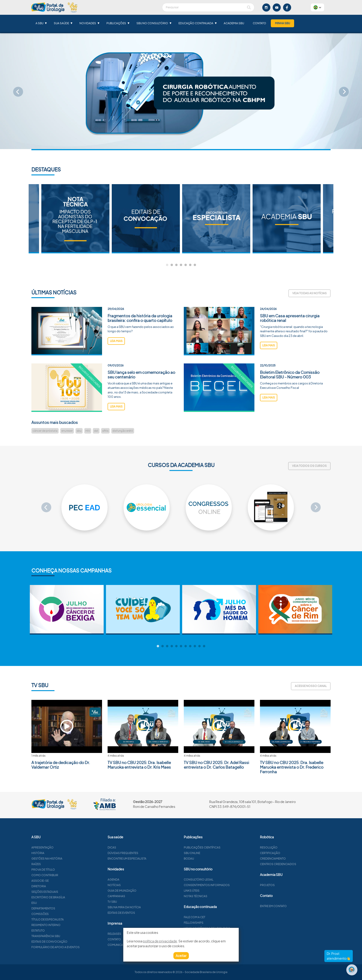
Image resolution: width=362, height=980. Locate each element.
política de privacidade (160, 941)
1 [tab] (167, 265)
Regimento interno (68, 925)
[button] (317, 7)
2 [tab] (172, 265)
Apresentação (65, 847)
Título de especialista (70, 919)
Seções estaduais (67, 892)
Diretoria (61, 886)
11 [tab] (204, 646)
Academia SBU (234, 23)
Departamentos (66, 908)
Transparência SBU (68, 936)
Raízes (59, 864)
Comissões (62, 914)
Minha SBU (282, 23)
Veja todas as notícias (309, 293)
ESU (56, 903)
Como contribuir (67, 875)
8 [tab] (190, 646)
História (60, 853)
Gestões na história (69, 859)
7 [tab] (195, 265)
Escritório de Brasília (71, 897)
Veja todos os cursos (309, 466)
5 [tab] (186, 265)
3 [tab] (176, 265)
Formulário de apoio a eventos (78, 947)
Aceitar (181, 956)
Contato (259, 23)
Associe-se (62, 881)
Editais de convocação (72, 942)
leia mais (116, 363)
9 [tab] (195, 646)
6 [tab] (190, 265)
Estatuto (60, 931)
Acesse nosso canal (311, 686)
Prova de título (66, 870)
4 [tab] (181, 265)
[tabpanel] (216, 219)
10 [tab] (199, 646)
